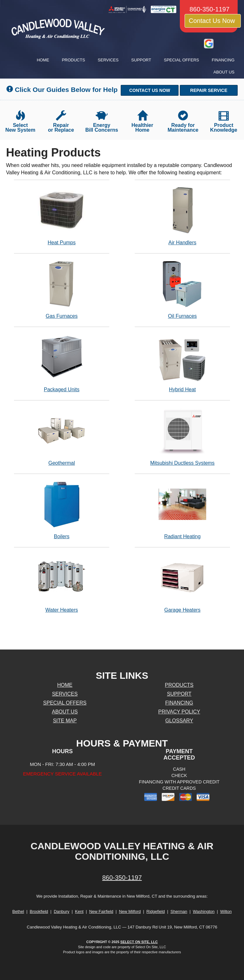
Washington (204, 911)
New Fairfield (101, 911)
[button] (150, 90)
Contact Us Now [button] (213, 21)
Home (43, 60)
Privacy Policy (179, 712)
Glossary (179, 721)
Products (74, 60)
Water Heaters (62, 583)
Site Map (65, 721)
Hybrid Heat (182, 363)
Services (108, 60)
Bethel (18, 911)
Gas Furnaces (62, 289)
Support (141, 60)
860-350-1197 (122, 878)
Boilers (62, 510)
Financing (223, 60)
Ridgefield (156, 911)
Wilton (226, 911)
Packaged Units (62, 363)
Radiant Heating (182, 510)
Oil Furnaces (182, 289)
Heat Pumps (62, 216)
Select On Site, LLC (139, 942)
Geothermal (62, 436)
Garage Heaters (182, 583)
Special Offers (182, 60)
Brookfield (39, 911)
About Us (224, 72)
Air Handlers (182, 216)
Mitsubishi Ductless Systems (182, 436)
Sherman (179, 911)
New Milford (130, 911)
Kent (79, 911)
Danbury (61, 911)
